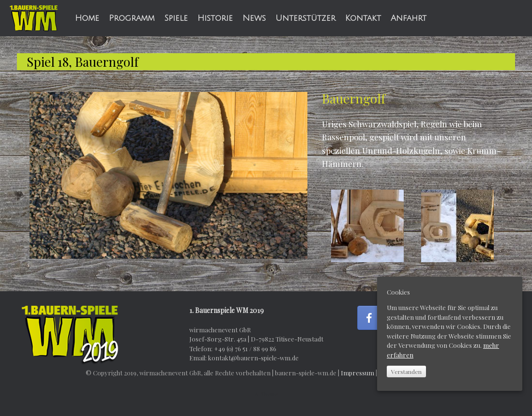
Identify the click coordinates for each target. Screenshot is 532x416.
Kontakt (363, 18)
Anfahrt (409, 18)
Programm (132, 18)
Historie (215, 18)
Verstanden (406, 371)
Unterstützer (305, 18)
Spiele (176, 18)
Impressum (357, 373)
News (254, 18)
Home (87, 18)
